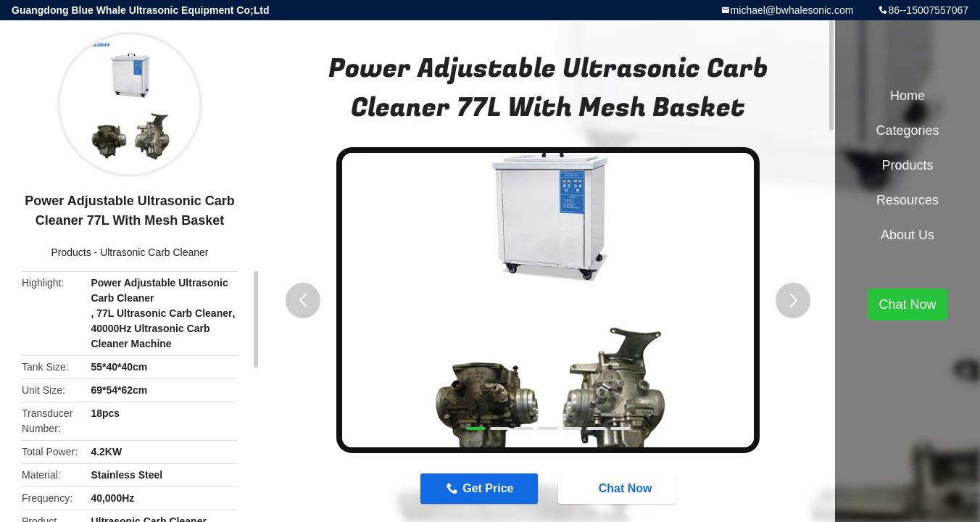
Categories (907, 130)
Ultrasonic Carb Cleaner (154, 252)
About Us (908, 235)
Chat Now (618, 488)
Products (71, 252)
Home (908, 96)
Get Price (488, 488)
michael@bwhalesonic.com (792, 10)
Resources (908, 200)
